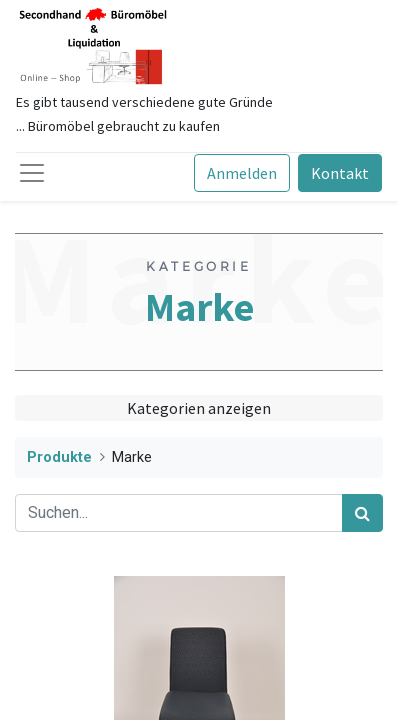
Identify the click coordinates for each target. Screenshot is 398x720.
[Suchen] (362, 513)
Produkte (59, 457)
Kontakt (340, 173)
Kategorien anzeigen (199, 408)
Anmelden (242, 173)
